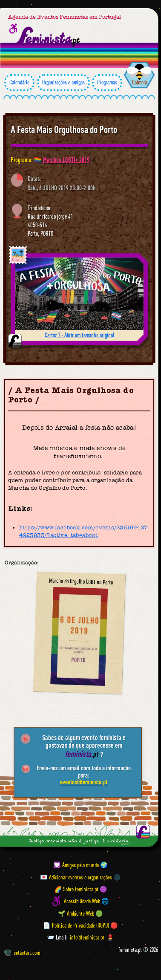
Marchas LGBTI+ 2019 (66, 160)
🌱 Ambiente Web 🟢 (80, 914)
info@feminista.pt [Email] (87, 937)
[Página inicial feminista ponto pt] (48, 37)
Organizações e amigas (63, 82)
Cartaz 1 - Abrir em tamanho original (79, 335)
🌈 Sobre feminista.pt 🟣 (81, 889)
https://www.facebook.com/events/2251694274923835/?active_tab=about (83, 531)
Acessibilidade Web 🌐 (86, 901)
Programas (107, 82)
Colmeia (139, 82)
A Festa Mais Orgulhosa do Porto (64, 129)
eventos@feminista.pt (84, 782)
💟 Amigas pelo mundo (76, 865)
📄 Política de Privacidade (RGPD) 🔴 (80, 925)
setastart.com (22, 953)
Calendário (19, 82)
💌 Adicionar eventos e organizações (76, 877)
